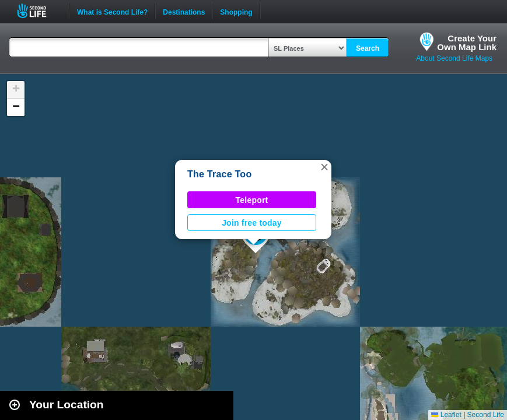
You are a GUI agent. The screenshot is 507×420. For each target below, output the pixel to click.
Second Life (38, 11)
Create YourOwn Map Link (467, 43)
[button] (324, 167)
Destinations (184, 11)
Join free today (252, 223)
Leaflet (446, 415)
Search (368, 48)
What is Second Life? (112, 11)
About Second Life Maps (454, 58)
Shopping (236, 11)
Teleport (252, 200)
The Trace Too (219, 174)
